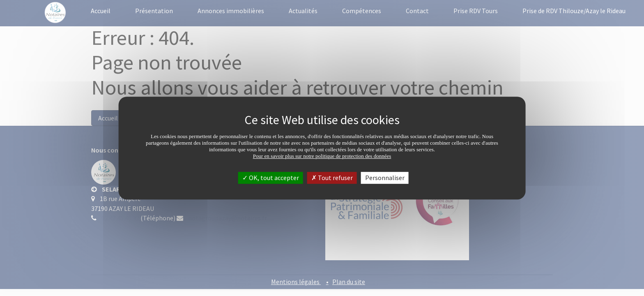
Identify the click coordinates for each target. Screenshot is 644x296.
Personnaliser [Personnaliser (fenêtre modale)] (385, 178)
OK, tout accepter (271, 178)
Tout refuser (332, 178)
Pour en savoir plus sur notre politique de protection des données (322, 156)
